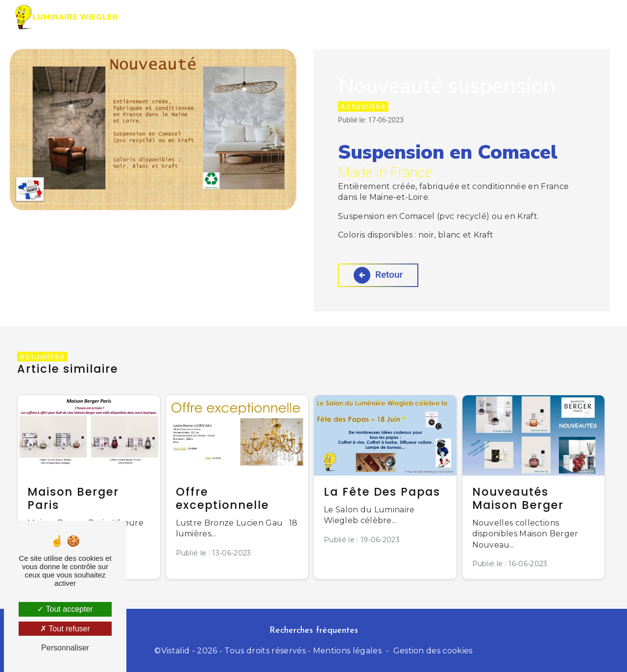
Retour (378, 275)
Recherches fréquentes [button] (314, 631)
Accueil (274, 17)
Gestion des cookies (433, 651)
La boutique (414, 17)
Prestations (339, 17)
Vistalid (176, 651)
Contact (572, 17)
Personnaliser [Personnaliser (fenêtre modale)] (65, 648)
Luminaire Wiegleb (66, 17)
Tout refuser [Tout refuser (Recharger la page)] (65, 629)
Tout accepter (65, 609)
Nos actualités (497, 17)
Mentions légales (347, 651)
